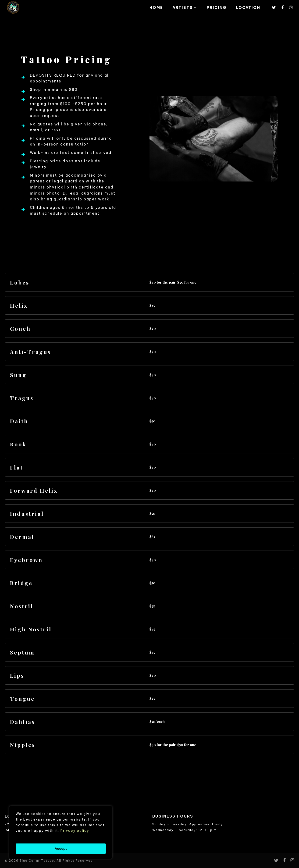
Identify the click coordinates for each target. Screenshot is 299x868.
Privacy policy (75, 831)
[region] (61, 832)
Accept (61, 849)
